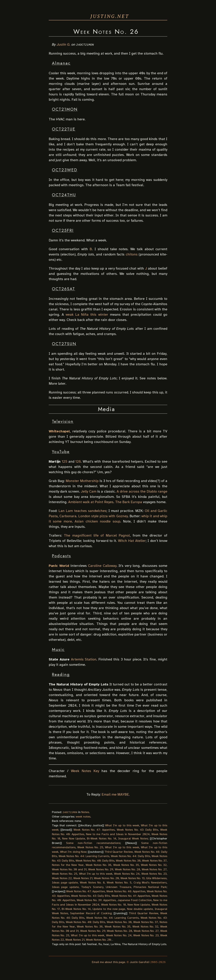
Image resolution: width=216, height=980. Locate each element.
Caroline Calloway (102, 566)
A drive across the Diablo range (142, 491)
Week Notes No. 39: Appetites (96, 900)
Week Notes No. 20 (106, 878)
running (120, 913)
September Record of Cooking (91, 913)
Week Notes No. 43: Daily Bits (137, 830)
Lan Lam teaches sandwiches (82, 511)
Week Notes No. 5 (119, 883)
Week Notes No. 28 (127, 869)
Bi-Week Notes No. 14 (102, 838)
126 (78, 461)
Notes (85, 812)
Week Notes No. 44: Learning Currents (84, 856)
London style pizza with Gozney (103, 516)
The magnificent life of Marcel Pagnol (97, 535)
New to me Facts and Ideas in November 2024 (118, 834)
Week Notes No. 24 (127, 874)
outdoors (96, 852)
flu (100, 944)
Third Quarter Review (119, 852)
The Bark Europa (129, 502)
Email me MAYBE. (116, 794)
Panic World (59, 566)
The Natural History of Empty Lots (144, 944)
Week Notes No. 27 (154, 869)
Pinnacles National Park (150, 887)
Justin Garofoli (140, 962)
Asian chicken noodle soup (97, 521)
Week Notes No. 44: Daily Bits (131, 856)
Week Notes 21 (83, 878)
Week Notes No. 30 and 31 (69, 869)
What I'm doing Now (73, 852)
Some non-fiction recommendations (93, 843)
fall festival (90, 944)
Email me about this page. (109, 962)
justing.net (110, 16)
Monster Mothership (82, 481)
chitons (132, 254)
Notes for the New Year (68, 865)
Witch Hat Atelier (132, 541)
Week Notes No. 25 (90, 847)
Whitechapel (59, 431)
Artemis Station (84, 659)
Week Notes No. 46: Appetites (126, 891)
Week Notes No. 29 (101, 869)
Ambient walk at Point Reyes (91, 502)
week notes (83, 816)
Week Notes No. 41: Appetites (131, 896)
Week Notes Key (85, 771)
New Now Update (74, 838)
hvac (106, 944)
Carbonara (68, 516)
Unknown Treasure (118, 887)
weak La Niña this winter (87, 314)
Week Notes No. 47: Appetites (94, 830)
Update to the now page (109, 909)
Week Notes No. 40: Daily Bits (95, 860)
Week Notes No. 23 (154, 874)
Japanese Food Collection (135, 900)
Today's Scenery (92, 887)
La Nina (116, 944)
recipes (59, 891)
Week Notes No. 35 (126, 865)
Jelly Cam (89, 491)
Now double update (140, 909)
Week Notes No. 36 (99, 865)
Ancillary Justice (91, 825)
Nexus (131, 843)
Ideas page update (65, 883)
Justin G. (64, 44)
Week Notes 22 (62, 878)
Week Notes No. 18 (114, 904)
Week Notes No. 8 (92, 883)
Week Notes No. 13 (133, 878)
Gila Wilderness (156, 878)
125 (64, 461)
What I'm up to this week (122, 825)
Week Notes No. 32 (154, 865)
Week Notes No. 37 (154, 860)
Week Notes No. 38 (128, 860)
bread (66, 830)
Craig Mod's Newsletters (150, 883)
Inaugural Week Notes (133, 838)
